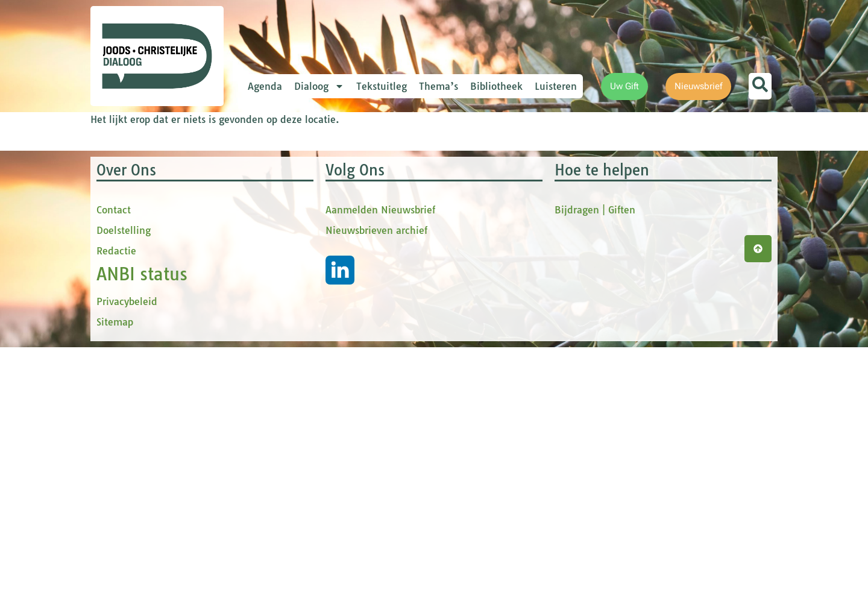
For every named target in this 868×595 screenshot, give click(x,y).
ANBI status (142, 522)
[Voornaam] (353, 230)
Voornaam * (298, 211)
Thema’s (439, 86)
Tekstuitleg (382, 86)
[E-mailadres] (353, 190)
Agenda (265, 86)
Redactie (116, 499)
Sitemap (115, 570)
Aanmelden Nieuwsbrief (380, 458)
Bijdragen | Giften (595, 458)
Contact (114, 458)
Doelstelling (124, 478)
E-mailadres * (301, 171)
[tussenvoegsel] (353, 269)
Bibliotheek (496, 86)
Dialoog (319, 86)
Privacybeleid (127, 549)
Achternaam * (301, 291)
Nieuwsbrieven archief (376, 478)
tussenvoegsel (304, 251)
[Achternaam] (353, 309)
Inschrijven (353, 341)
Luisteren (556, 86)
